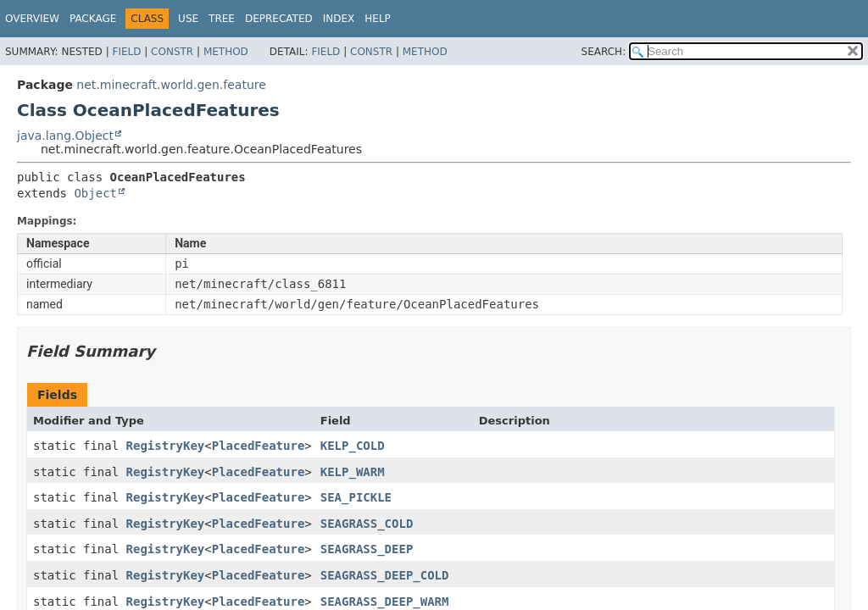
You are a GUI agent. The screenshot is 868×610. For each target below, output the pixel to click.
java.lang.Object (65, 136)
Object (95, 193)
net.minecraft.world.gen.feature (171, 85)
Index (339, 19)
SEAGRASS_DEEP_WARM (385, 602)
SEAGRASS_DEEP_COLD (385, 575)
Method (226, 52)
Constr (172, 52)
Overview (32, 19)
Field (126, 52)
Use (188, 19)
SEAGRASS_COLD (367, 524)
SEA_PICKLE (356, 497)
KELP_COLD (353, 446)
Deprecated (279, 19)
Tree (222, 19)
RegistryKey (166, 446)
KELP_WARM (353, 472)
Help (378, 19)
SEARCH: (604, 52)
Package (93, 19)
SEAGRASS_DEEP (367, 549)
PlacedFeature (259, 446)
